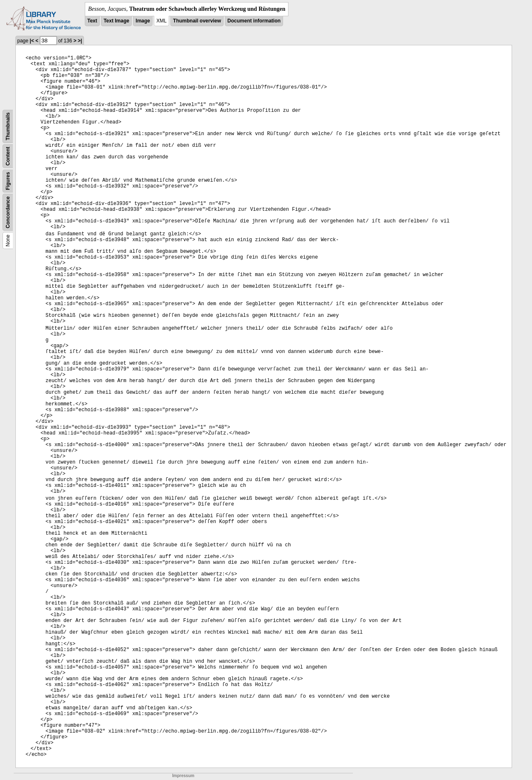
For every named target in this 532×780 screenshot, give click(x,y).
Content (8, 156)
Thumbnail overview (197, 21)
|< (32, 41)
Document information (254, 21)
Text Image (116, 21)
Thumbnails (8, 126)
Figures (8, 181)
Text (92, 21)
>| (80, 41)
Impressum (183, 776)
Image (143, 21)
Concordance (8, 212)
